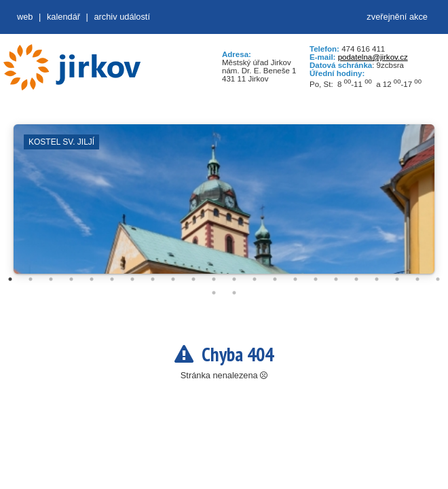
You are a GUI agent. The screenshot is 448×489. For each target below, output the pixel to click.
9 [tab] (173, 279)
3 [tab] (51, 279)
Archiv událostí (122, 17)
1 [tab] (10, 279)
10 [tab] (193, 279)
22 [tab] (438, 279)
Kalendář (63, 17)
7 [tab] (132, 279)
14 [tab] (275, 279)
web (25, 17)
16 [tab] (316, 279)
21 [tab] (417, 279)
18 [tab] (356, 279)
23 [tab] (214, 293)
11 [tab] (214, 279)
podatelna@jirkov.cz (373, 57)
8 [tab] (153, 279)
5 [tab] (92, 279)
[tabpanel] (224, 206)
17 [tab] (336, 279)
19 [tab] (377, 279)
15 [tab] (295, 279)
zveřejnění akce (397, 17)
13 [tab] (255, 279)
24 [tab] (234, 293)
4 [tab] (71, 279)
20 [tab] (397, 279)
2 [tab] (31, 279)
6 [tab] (112, 279)
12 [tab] (234, 279)
